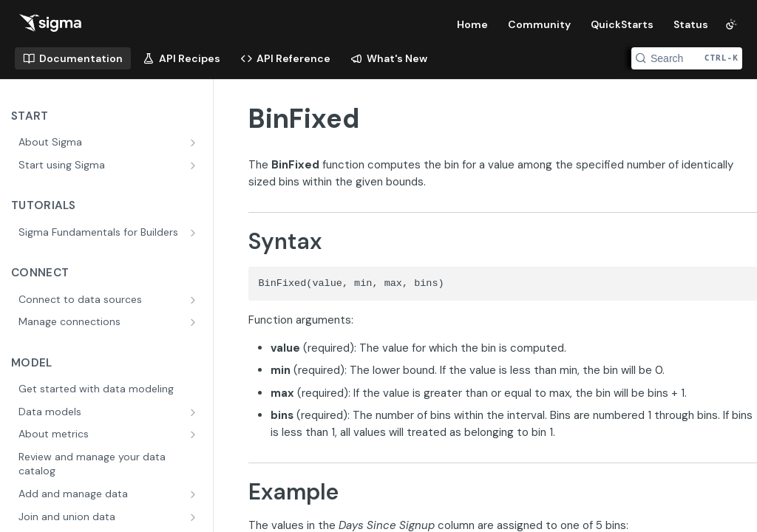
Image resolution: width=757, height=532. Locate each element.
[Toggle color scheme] (731, 24)
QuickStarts (622, 24)
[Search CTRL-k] (687, 58)
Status (691, 24)
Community (539, 24)
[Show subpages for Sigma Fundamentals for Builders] (194, 233)
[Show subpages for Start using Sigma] (194, 166)
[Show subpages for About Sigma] (194, 143)
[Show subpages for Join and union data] (194, 517)
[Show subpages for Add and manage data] (194, 494)
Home (472, 24)
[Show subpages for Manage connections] (194, 322)
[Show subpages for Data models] (194, 412)
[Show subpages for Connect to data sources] (194, 300)
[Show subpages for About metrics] (194, 434)
